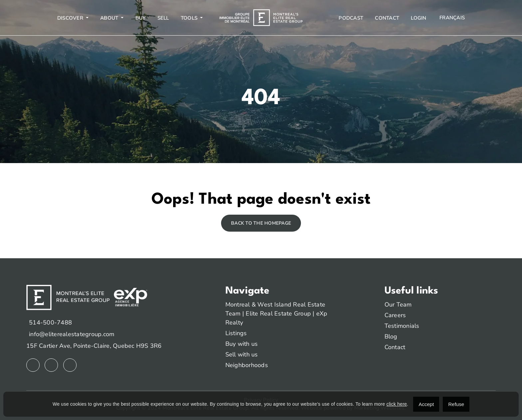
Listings (236, 333)
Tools (190, 18)
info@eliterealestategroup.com (72, 334)
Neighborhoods (247, 365)
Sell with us (242, 354)
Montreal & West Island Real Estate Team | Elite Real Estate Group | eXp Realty (276, 314)
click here (397, 404)
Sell (163, 18)
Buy (141, 18)
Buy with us (242, 344)
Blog (391, 336)
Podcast (351, 18)
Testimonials (402, 326)
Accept (426, 404)
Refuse (456, 404)
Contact (387, 18)
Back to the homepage (261, 223)
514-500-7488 (50, 322)
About (110, 18)
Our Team (398, 305)
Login (418, 18)
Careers (395, 315)
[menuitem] (451, 18)
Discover (71, 18)
